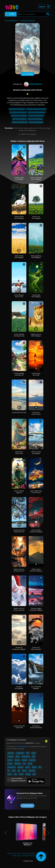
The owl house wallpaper (19, 116)
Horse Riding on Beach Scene (19, 296)
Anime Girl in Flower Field (19, 453)
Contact (9, 853)
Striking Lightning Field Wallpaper (36, 257)
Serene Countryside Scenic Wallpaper (36, 178)
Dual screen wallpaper (36, 122)
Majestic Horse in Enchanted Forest (19, 570)
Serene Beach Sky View (19, 412)
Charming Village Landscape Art (19, 374)
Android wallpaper (21, 746)
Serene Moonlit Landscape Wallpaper (36, 531)
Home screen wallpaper (35, 119)
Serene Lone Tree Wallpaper (36, 217)
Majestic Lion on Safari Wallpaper (36, 335)
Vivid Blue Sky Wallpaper (19, 688)
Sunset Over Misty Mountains (36, 648)
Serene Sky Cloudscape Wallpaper (19, 648)
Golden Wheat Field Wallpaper (19, 257)
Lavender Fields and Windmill (19, 178)
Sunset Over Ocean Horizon (36, 413)
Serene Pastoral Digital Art (19, 492)
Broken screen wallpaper (20, 122)
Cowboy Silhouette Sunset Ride (19, 727)
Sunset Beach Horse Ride (36, 374)
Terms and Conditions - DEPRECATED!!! (34, 853)
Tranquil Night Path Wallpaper (36, 296)
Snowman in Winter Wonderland (36, 727)
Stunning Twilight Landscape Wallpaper (36, 609)
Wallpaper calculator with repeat (36, 109)
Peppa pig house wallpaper (18, 112)
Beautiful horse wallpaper (17, 109)
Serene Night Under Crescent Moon (36, 492)
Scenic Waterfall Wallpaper (36, 688)
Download (27, 74)
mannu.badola (33, 84)
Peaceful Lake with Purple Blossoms (19, 531)
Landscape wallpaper (28, 21)
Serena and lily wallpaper (36, 116)
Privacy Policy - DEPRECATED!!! (22, 856)
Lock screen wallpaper (19, 119)
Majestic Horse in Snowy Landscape (19, 609)
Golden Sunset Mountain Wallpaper (36, 570)
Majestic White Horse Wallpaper (19, 217)
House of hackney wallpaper (37, 112)
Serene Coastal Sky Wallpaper (36, 453)
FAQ (35, 856)
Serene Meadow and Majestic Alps (19, 335)
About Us (17, 853)
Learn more (27, 806)
